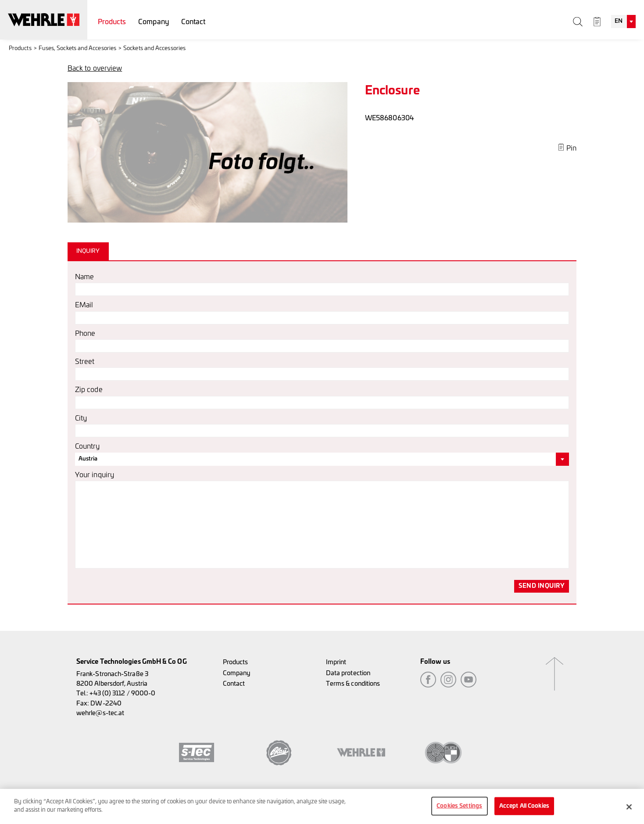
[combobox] (623, 22)
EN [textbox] (619, 21)
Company (154, 22)
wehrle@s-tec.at (100, 713)
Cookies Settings (459, 809)
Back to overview (95, 68)
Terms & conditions (353, 684)
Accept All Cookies (524, 809)
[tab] (89, 251)
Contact (193, 22)
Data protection (348, 673)
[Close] (629, 810)
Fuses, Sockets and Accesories (77, 49)
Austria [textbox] (88, 459)
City (81, 418)
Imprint (336, 662)
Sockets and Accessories (154, 49)
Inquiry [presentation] (88, 251)
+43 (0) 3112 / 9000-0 (122, 693)
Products (112, 22)
